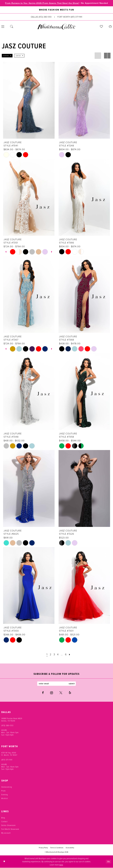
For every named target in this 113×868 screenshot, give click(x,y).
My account (6, 833)
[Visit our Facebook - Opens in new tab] (43, 693)
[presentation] (29, 100)
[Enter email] (56, 684)
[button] (7, 56)
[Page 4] (58, 655)
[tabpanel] (13, 252)
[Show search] (12, 27)
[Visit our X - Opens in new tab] (61, 693)
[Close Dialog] (4, 862)
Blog (3, 818)
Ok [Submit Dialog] (108, 862)
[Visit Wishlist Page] (101, 27)
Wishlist (5, 799)
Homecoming (7, 787)
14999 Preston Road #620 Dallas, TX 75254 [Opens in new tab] (12, 720)
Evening (5, 795)
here (61, 865)
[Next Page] (70, 655)
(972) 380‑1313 (7, 726)
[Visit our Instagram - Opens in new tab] (52, 693)
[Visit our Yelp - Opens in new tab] (70, 693)
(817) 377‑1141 (7, 760)
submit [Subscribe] (72, 684)
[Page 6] (66, 655)
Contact (4, 822)
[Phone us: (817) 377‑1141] (70, 17)
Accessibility (70, 848)
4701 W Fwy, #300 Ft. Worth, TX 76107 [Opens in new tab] (9, 754)
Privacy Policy (43, 848)
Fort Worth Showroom (10, 829)
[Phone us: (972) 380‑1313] (41, 17)
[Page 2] (50, 655)
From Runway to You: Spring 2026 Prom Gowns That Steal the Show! (41, 3)
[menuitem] (12, 27)
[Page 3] (54, 655)
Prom (3, 791)
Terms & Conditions (57, 848)
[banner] (56, 27)
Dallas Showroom (8, 826)
